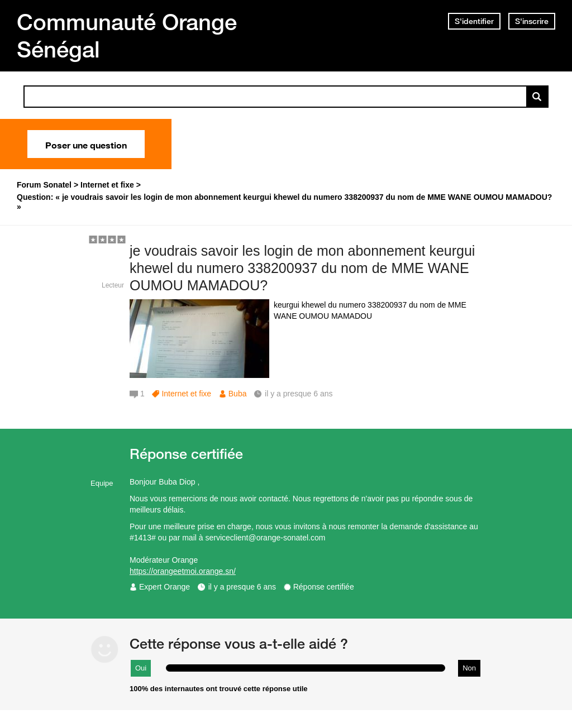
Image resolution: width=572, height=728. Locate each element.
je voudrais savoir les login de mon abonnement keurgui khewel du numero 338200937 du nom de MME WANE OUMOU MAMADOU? (302, 268)
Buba (238, 394)
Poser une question (86, 144)
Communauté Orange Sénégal (127, 35)
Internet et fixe (186, 394)
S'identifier (474, 21)
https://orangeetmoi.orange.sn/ (183, 571)
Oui (141, 668)
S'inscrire (532, 21)
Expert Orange (165, 587)
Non (469, 668)
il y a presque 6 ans (242, 587)
